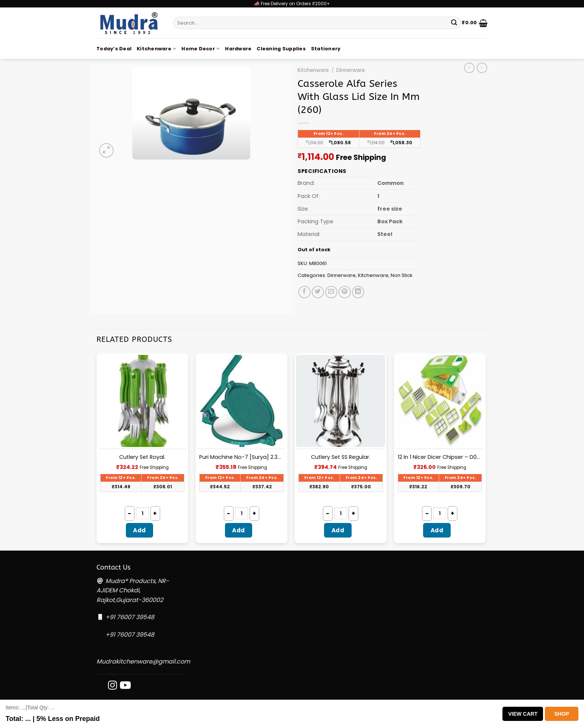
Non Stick (401, 275)
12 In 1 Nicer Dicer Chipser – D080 (440, 457)
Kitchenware (156, 49)
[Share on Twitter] (318, 292)
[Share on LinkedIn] (358, 292)
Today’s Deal (114, 49)
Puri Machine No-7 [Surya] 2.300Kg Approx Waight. (242, 457)
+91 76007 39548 (130, 617)
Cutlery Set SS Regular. (341, 457)
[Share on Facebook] (304, 292)
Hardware (238, 49)
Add (139, 530)
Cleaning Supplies (281, 49)
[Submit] (454, 23)
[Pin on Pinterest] (345, 292)
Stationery (326, 49)
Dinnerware (351, 70)
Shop (562, 714)
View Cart (523, 714)
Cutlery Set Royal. (142, 457)
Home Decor (201, 49)
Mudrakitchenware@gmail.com (143, 661)
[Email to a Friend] (331, 292)
